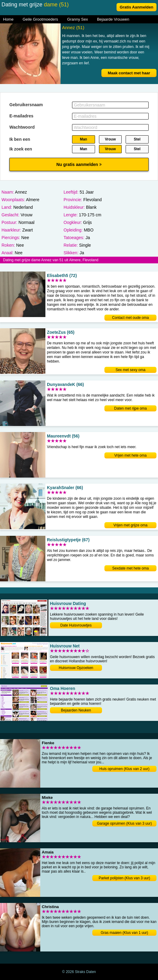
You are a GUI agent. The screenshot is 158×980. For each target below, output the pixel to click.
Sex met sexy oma (131, 370)
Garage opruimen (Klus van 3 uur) (124, 823)
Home (8, 19)
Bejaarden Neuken (76, 710)
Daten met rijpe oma (130, 408)
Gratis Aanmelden (137, 7)
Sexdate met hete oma (131, 568)
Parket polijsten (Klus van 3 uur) (124, 878)
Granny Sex (78, 19)
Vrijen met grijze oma (130, 525)
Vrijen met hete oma (131, 455)
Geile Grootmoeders (40, 19)
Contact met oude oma (130, 318)
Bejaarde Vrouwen (113, 19)
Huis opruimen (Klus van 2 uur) (124, 769)
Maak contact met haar (129, 73)
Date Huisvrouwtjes (76, 625)
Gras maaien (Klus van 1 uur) (125, 933)
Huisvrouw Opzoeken (76, 668)
